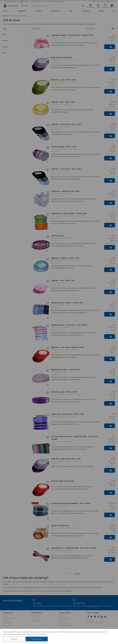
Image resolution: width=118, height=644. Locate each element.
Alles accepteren (37, 639)
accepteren (35, 634)
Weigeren (14, 639)
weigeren (44, 634)
